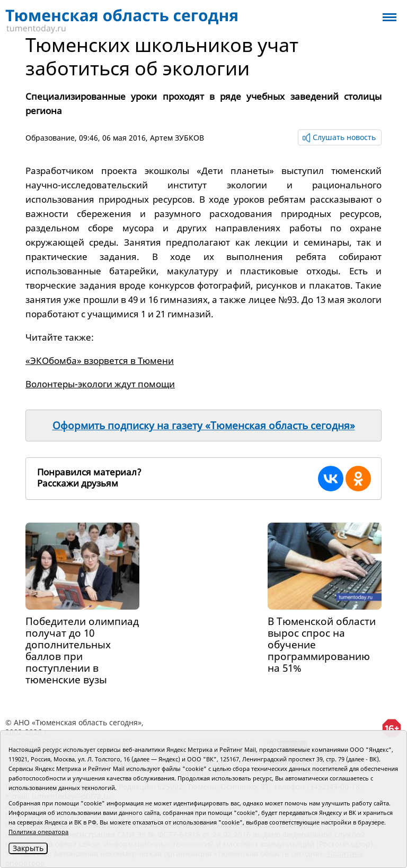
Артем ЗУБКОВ (177, 138)
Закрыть (28, 848)
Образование (50, 138)
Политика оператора (38, 832)
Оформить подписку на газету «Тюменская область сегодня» (204, 426)
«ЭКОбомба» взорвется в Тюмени (100, 361)
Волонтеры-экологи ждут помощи (100, 384)
